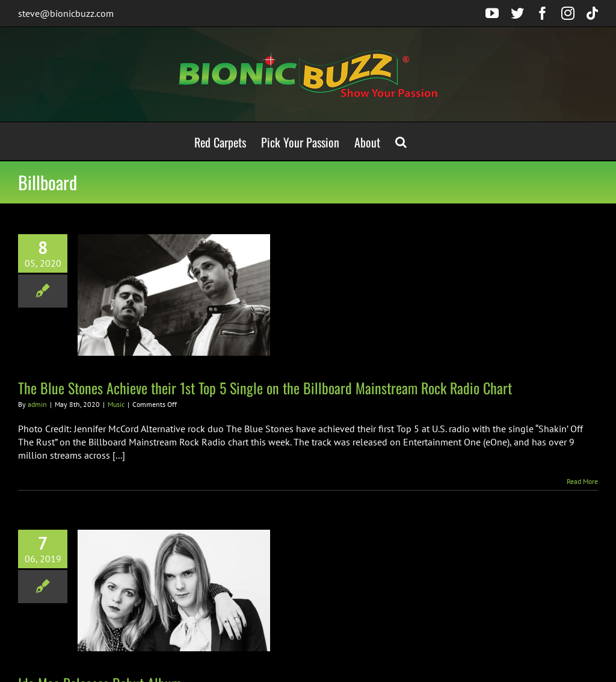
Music (116, 404)
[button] (401, 141)
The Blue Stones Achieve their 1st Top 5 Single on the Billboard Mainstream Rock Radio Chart (265, 388)
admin (37, 404)
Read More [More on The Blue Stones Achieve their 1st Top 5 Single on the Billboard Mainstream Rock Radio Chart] (582, 481)
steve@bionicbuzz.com (66, 13)
